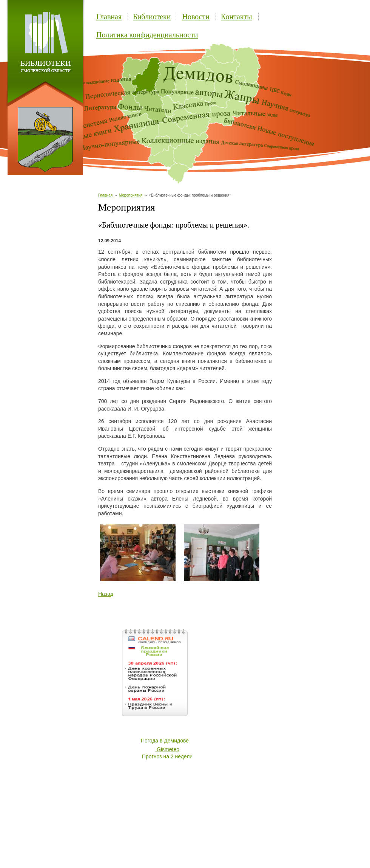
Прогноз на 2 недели (167, 756)
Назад (106, 594)
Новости (196, 17)
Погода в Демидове (165, 741)
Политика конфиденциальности (147, 35)
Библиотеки (152, 17)
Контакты (237, 17)
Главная (109, 17)
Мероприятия (131, 195)
